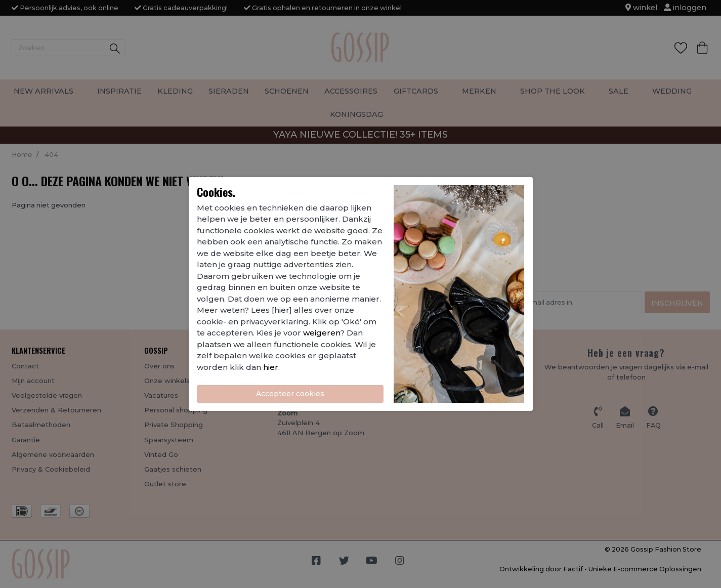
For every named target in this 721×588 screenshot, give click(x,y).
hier (271, 367)
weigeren (322, 333)
